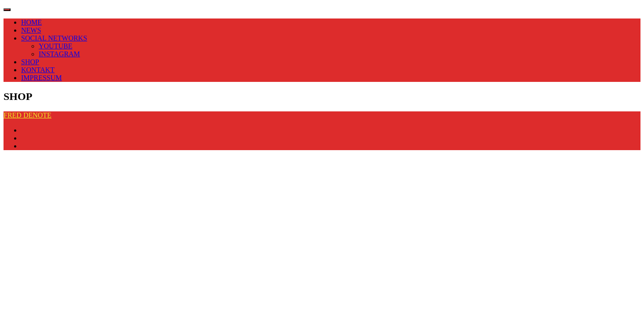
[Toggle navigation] (7, 10)
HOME (31, 22)
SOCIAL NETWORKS (54, 38)
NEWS (31, 30)
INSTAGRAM (59, 54)
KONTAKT (38, 70)
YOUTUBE (55, 46)
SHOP (30, 62)
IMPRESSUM (41, 78)
